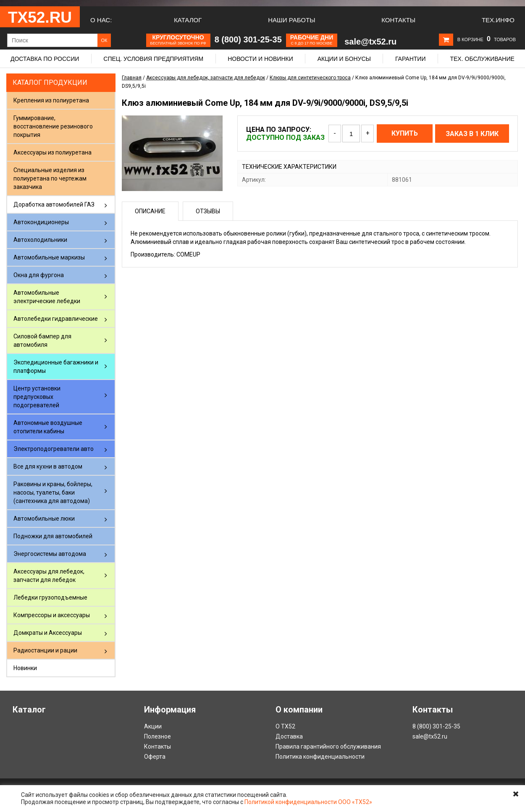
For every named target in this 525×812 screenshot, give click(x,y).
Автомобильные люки (44, 519)
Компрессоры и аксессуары (52, 615)
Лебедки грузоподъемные (50, 597)
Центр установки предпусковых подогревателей (37, 397)
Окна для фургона (39, 275)
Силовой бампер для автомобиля (42, 341)
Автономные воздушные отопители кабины (48, 427)
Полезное (157, 736)
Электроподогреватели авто (54, 449)
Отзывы (208, 211)
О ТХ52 (285, 726)
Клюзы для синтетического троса (310, 78)
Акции (153, 726)
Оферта (155, 757)
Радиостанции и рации (45, 650)
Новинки (25, 668)
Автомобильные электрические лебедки (47, 297)
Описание (150, 211)
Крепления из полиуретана (51, 100)
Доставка (289, 736)
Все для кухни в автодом (48, 466)
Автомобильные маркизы (49, 257)
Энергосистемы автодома (50, 554)
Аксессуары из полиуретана (52, 152)
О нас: (101, 20)
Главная (132, 78)
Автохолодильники (40, 240)
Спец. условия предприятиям (153, 59)
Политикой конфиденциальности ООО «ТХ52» (308, 802)
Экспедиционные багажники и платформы (56, 367)
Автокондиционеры (41, 222)
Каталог (188, 20)
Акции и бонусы (344, 59)
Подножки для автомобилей (53, 536)
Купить (405, 133)
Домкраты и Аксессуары (48, 633)
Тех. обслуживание (482, 59)
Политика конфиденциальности (320, 757)
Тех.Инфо (498, 20)
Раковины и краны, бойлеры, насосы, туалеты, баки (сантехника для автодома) (53, 492)
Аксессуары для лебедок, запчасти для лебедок (49, 576)
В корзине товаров (487, 39)
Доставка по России (45, 59)
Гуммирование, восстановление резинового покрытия (53, 126)
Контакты (398, 20)
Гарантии (411, 59)
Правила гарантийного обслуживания (328, 747)
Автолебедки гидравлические (56, 319)
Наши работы (291, 20)
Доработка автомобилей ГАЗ (54, 204)
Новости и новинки (260, 59)
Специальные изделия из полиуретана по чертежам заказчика (50, 178)
